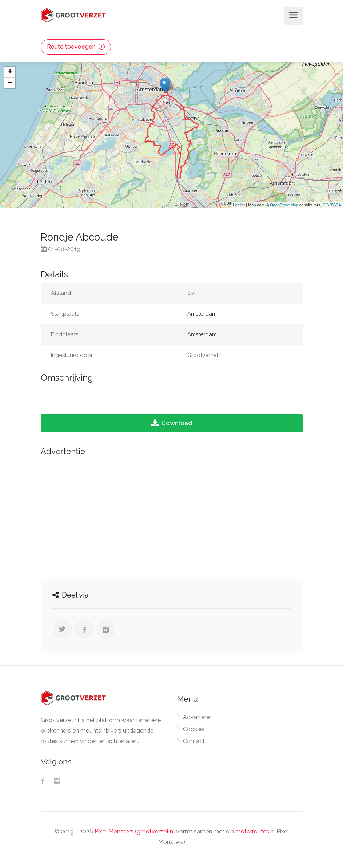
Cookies (194, 729)
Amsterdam (202, 314)
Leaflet (239, 205)
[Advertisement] (172, 516)
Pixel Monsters (114, 831)
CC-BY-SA (332, 205)
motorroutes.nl (255, 831)
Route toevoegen (76, 47)
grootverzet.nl (156, 831)
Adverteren (198, 717)
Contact (194, 741)
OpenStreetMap (284, 205)
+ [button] (10, 72)
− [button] (10, 83)
